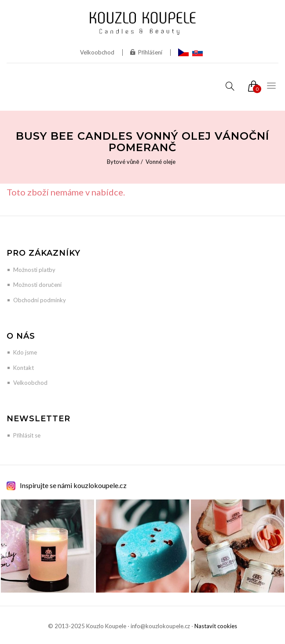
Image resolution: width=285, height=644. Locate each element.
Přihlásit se (27, 435)
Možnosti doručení (37, 285)
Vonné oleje (161, 162)
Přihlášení (146, 52)
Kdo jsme (25, 352)
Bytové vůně (123, 162)
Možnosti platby (34, 270)
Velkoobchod (97, 52)
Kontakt (24, 368)
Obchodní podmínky (40, 300)
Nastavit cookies (216, 626)
